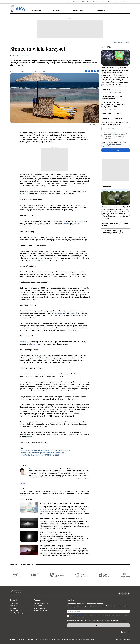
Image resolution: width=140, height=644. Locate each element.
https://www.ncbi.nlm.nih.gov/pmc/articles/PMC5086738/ (42, 453)
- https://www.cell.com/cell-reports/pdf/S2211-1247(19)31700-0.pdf (45, 450)
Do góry (125, 632)
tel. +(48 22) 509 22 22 (41, 610)
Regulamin (57, 639)
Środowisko (126, 42)
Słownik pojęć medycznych (19, 613)
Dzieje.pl (117, 2)
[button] (127, 11)
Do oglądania (102, 11)
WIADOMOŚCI (106, 186)
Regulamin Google (107, 146)
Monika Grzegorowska (23, 55)
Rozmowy (57, 11)
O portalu (21, 639)
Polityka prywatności (44, 639)
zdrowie (67, 224)
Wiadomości (36, 11)
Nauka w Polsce (108, 2)
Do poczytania (79, 11)
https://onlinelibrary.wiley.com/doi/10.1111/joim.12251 (40, 455)
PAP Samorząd (97, 2)
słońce (23, 484)
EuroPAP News (126, 2)
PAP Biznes (76, 2)
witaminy (23, 194)
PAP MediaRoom (86, 2)
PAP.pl (69, 2)
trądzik (72, 313)
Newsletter (31, 639)
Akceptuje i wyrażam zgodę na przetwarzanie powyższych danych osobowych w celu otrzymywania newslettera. (116, 136)
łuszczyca (58, 313)
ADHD (28, 256)
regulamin (113, 133)
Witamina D (24, 342)
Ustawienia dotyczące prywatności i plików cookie (79, 639)
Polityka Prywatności (115, 144)
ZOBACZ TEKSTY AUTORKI (83, 478)
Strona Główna (116, 42)
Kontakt (13, 639)
